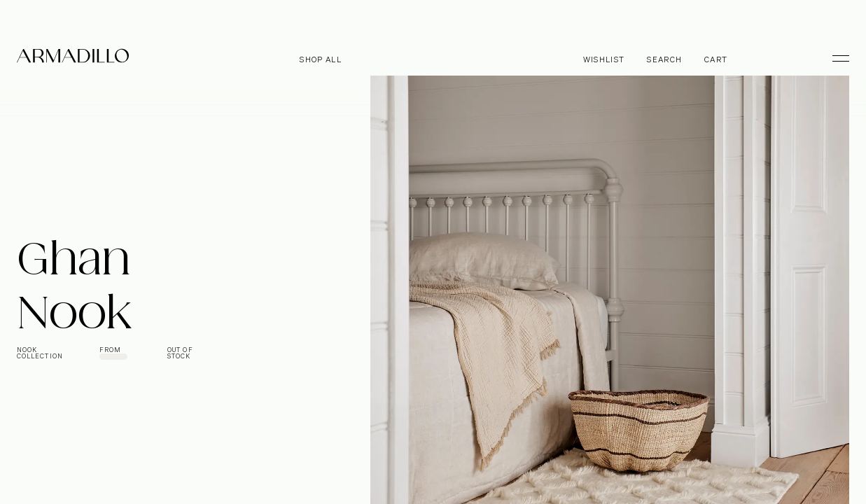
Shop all (321, 60)
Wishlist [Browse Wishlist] (604, 60)
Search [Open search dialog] (664, 60)
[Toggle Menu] (834, 58)
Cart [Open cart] (716, 60)
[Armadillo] (73, 58)
